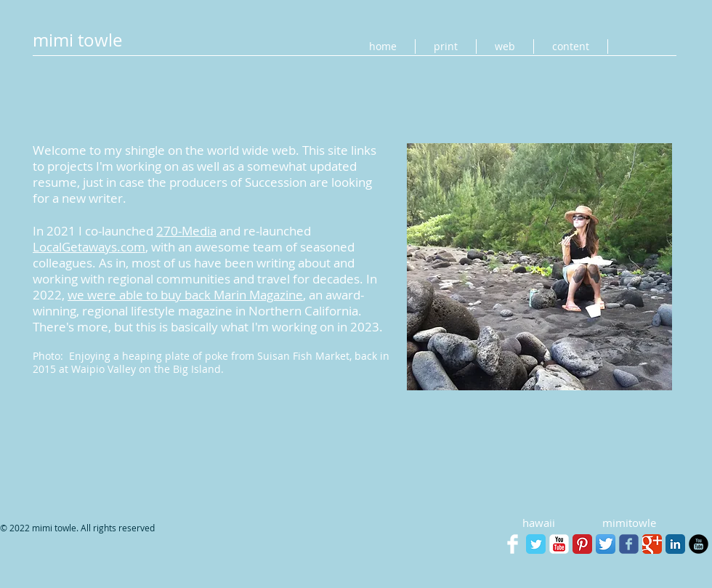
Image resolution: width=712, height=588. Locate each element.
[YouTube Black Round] (699, 544)
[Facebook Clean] (513, 544)
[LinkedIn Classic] (675, 544)
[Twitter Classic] (536, 544)
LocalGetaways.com (89, 247)
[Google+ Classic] (652, 544)
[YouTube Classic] (559, 544)
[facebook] (629, 544)
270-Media (186, 231)
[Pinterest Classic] (582, 544)
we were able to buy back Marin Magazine (185, 295)
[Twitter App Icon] (606, 544)
